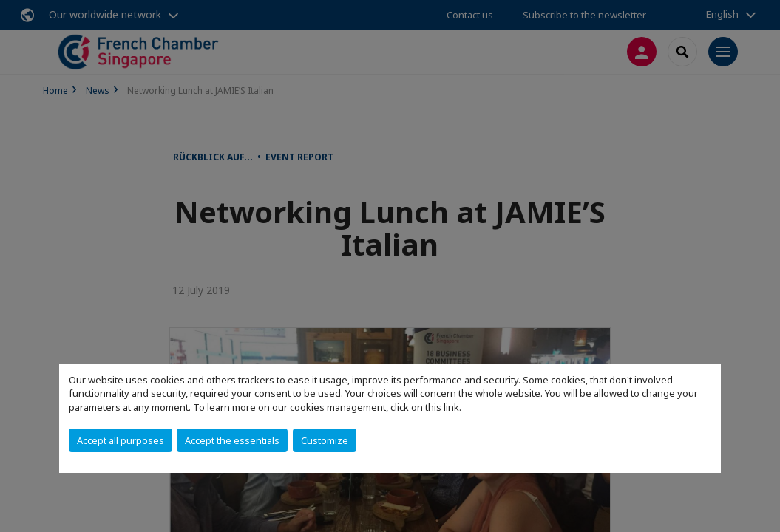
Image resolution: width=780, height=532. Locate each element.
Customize (325, 440)
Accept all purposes (121, 440)
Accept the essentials (232, 440)
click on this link (425, 407)
